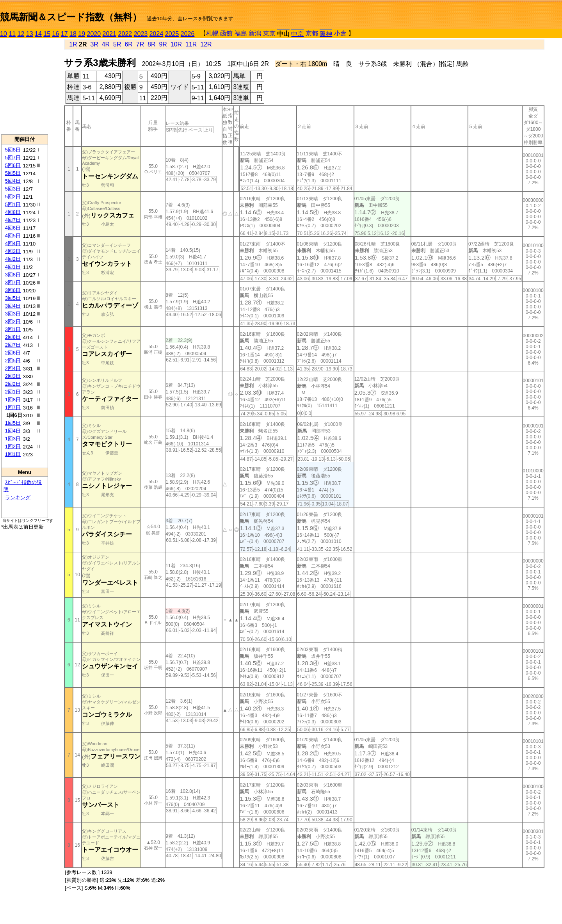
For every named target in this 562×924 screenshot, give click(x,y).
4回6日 (13, 228)
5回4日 (13, 181)
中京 (297, 34)
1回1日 (13, 454)
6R (128, 44)
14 (38, 34)
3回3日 (13, 314)
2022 (125, 34)
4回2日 (13, 259)
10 (4, 34)
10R (176, 44)
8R (151, 44)
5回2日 (13, 197)
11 (12, 34)
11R (191, 44)
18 (73, 34)
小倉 (340, 33)
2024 (157, 34)
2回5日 (13, 361)
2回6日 (13, 353)
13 (30, 34)
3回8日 (13, 275)
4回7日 (13, 220)
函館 (226, 33)
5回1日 (13, 204)
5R (117, 44)
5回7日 (13, 158)
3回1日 (13, 329)
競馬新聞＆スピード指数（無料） (71, 17)
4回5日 (13, 236)
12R (206, 44)
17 (64, 34)
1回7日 (13, 407)
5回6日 (13, 165)
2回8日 (13, 337)
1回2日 (13, 446)
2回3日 (13, 376)
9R (163, 44)
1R (73, 44)
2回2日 (13, 384)
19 (82, 34)
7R (140, 44)
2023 (141, 34)
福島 (241, 33)
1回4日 (13, 431)
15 (47, 34)
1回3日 (13, 439)
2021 (110, 34)
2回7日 (13, 345)
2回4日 (13, 368)
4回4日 (13, 243)
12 (21, 34)
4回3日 (13, 251)
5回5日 (13, 173)
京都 (312, 33)
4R (106, 44)
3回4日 (13, 306)
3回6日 (13, 290)
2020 (94, 34)
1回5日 (13, 423)
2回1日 (13, 392)
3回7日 (13, 282)
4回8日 (13, 212)
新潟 (255, 33)
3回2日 (13, 321)
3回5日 (13, 298)
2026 (188, 34)
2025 (172, 34)
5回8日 (13, 150)
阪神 (326, 34)
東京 (269, 33)
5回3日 (13, 189)
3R (94, 44)
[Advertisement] (25, 86)
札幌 (212, 33)
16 (56, 34)
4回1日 (13, 267)
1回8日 (13, 400)
